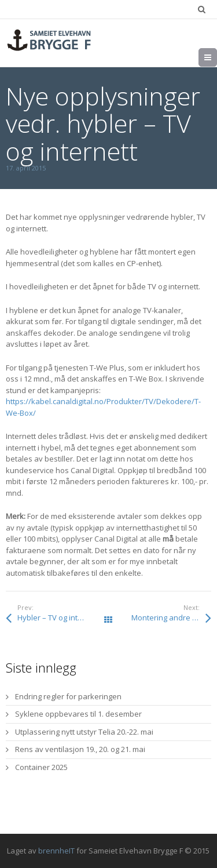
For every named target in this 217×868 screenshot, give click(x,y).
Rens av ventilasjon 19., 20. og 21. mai (80, 749)
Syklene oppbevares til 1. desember (78, 714)
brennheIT (56, 851)
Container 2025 (41, 767)
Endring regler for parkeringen (68, 696)
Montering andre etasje (171, 618)
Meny (217, 57)
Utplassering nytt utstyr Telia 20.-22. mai (84, 732)
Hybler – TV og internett (58, 618)
